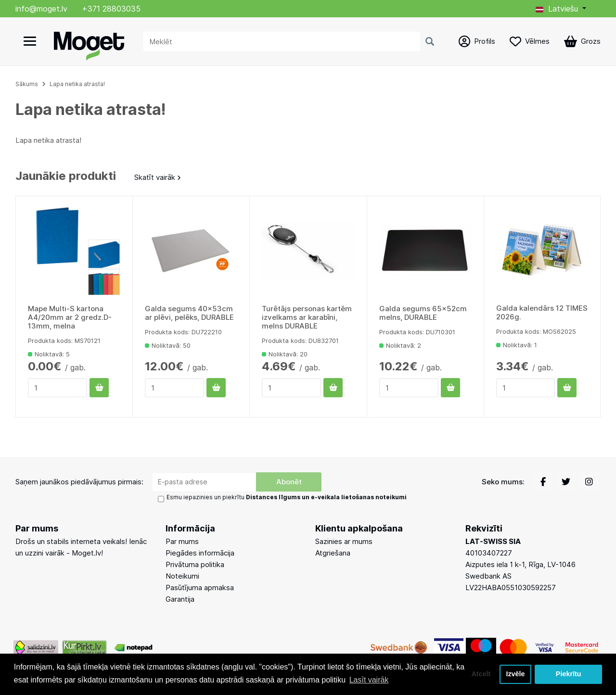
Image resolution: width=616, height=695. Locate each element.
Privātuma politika (195, 564)
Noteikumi (182, 576)
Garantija (180, 599)
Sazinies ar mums (344, 541)
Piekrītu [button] (569, 674)
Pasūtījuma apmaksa (200, 588)
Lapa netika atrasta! (77, 84)
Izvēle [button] (515, 674)
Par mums (182, 541)
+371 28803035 (111, 9)
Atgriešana (333, 553)
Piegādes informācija (200, 553)
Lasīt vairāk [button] (369, 680)
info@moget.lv (41, 9)
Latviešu (557, 9)
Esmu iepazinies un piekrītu (286, 497)
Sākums (27, 84)
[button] (561, 9)
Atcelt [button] (481, 674)
